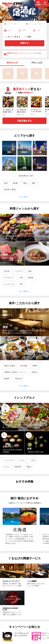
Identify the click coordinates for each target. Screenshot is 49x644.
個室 (28, 37)
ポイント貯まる (12, 37)
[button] (16, 19)
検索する (25, 43)
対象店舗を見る (25, 121)
